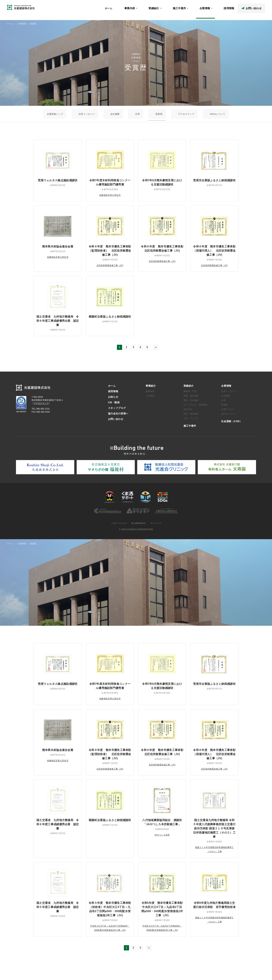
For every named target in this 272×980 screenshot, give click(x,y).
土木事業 (150, 398)
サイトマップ (159, 525)
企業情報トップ (83, 114)
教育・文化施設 (191, 402)
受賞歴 (149, 114)
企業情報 (226, 387)
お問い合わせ (116, 421)
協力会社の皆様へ (257, 6)
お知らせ (165, 6)
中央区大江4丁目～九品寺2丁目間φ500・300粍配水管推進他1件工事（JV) (110, 932)
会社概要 (125, 114)
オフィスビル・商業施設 (196, 407)
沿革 (138, 114)
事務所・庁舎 (190, 393)
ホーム (146, 13)
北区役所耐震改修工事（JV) (110, 265)
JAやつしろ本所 (162, 837)
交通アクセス (228, 411)
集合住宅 (188, 411)
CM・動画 (219, 6)
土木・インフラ (191, 420)
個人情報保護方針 (139, 525)
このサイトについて (116, 525)
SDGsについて (189, 114)
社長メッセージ (106, 114)
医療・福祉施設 (191, 398)
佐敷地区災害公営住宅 (110, 195)
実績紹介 (189, 387)
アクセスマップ (203, 6)
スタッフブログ (236, 6)
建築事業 (150, 393)
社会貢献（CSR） (182, 6)
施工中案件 (190, 427)
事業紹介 (151, 387)
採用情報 (113, 393)
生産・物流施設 (191, 416)
